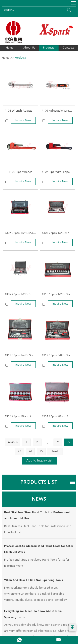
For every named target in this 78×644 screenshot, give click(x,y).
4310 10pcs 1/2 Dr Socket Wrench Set (58, 294)
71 (58, 442)
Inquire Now (23, 120)
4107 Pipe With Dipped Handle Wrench (58, 172)
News (39, 499)
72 (69, 442)
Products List (39, 482)
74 (30, 451)
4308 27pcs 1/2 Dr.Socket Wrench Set (58, 233)
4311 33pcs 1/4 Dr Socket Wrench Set (21, 355)
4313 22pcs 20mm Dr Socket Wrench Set (21, 416)
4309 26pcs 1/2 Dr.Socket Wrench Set (21, 294)
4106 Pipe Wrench (20, 172)
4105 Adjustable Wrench (58, 111)
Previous (12, 442)
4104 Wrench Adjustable (21, 111)
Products (49, 48)
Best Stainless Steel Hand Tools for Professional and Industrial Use (37, 515)
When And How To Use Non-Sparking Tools (34, 580)
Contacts (68, 48)
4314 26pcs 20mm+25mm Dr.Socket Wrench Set (58, 416)
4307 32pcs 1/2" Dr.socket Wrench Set (21, 233)
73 (19, 451)
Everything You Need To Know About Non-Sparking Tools (33, 614)
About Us (29, 48)
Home (10, 48)
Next (55, 451)
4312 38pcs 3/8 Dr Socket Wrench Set (58, 355)
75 (41, 451)
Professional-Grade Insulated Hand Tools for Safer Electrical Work (39, 549)
